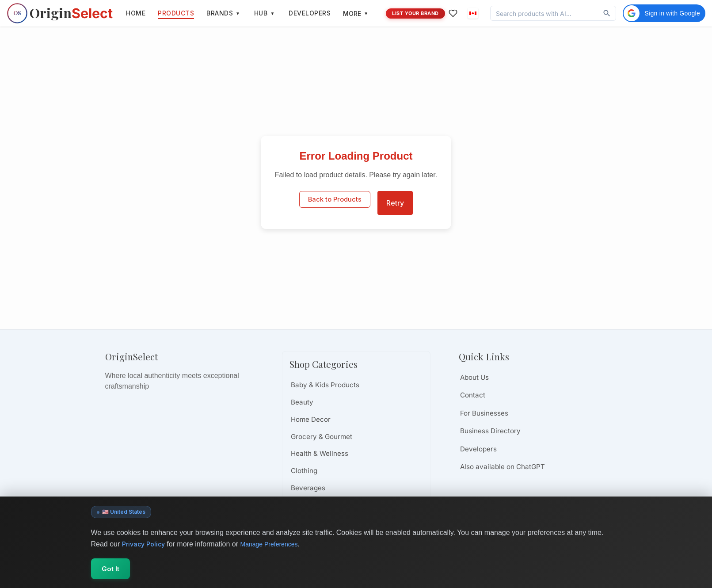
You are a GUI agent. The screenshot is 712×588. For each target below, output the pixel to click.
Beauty (302, 402)
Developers (478, 449)
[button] (473, 13)
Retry (395, 203)
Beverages (308, 488)
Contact (473, 395)
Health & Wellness (320, 453)
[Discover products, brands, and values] (544, 13)
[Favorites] (451, 13)
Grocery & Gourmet (322, 437)
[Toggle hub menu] (272, 13)
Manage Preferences (277, 546)
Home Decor (311, 419)
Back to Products (335, 203)
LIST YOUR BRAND (415, 13)
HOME (136, 13)
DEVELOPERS (310, 13)
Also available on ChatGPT (503, 467)
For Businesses (484, 413)
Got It (119, 570)
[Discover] (607, 13)
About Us (474, 377)
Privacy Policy (145, 546)
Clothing (304, 471)
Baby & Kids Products (325, 385)
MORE (356, 13)
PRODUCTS (176, 13)
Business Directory (490, 431)
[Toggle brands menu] (238, 13)
